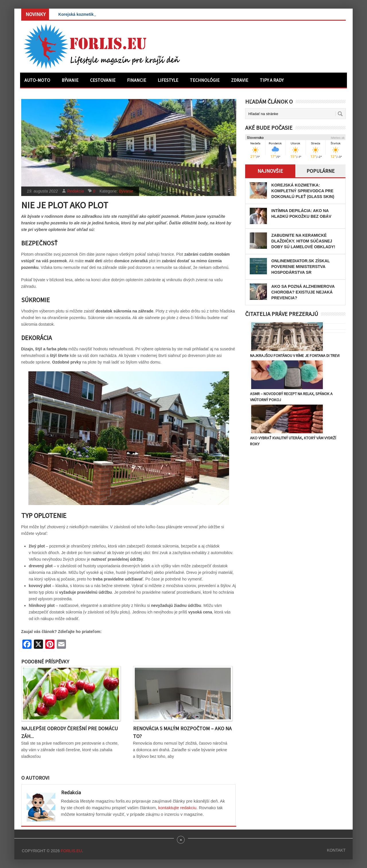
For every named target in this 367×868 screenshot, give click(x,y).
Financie (137, 80)
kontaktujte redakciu (177, 808)
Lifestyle (168, 80)
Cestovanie (103, 80)
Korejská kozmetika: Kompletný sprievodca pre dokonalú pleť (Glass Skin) (303, 191)
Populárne (321, 171)
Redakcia (75, 191)
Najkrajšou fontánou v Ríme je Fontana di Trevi (295, 356)
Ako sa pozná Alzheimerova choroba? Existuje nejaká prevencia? (303, 292)
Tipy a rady (272, 80)
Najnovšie (270, 171)
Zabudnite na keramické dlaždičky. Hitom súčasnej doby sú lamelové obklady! (303, 241)
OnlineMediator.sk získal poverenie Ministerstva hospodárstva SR (300, 267)
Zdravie (240, 80)
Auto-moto (37, 80)
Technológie (205, 80)
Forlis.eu (71, 851)
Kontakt (336, 850)
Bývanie (70, 80)
